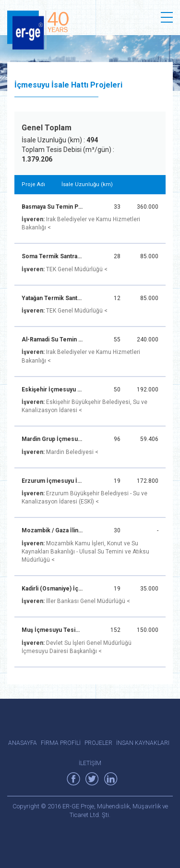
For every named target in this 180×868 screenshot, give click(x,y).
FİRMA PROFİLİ (61, 743)
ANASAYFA (23, 743)
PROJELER (98, 743)
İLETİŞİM (90, 763)
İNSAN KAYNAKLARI (143, 743)
